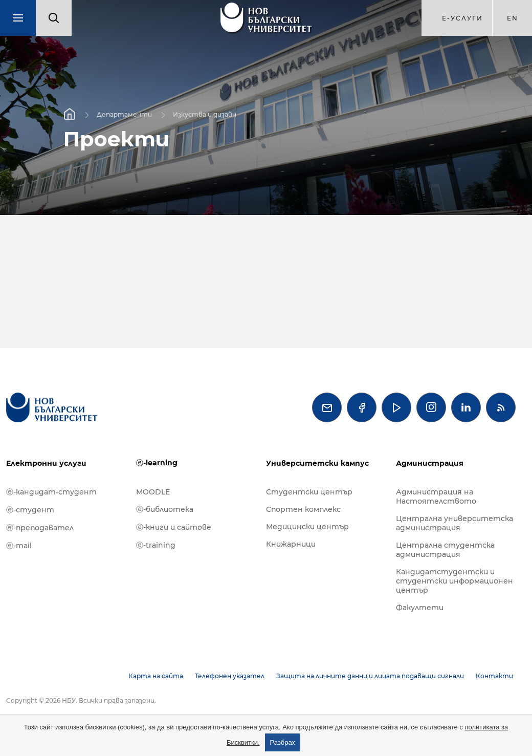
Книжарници (291, 544)
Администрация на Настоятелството (436, 496)
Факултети (420, 608)
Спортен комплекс (303, 509)
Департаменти (124, 114)
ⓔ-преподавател (40, 528)
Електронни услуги (46, 463)
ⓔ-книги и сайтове (174, 527)
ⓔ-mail (19, 546)
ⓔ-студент (30, 510)
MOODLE (153, 492)
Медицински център (307, 527)
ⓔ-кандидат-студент (51, 492)
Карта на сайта (156, 676)
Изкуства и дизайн (205, 114)
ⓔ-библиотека (165, 509)
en (513, 18)
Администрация (430, 463)
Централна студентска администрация (445, 550)
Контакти (494, 676)
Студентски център (309, 492)
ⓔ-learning (157, 463)
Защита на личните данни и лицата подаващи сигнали (370, 676)
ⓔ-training (156, 545)
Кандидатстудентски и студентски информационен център (455, 581)
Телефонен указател (230, 676)
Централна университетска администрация (455, 523)
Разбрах (283, 742)
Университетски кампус (317, 463)
